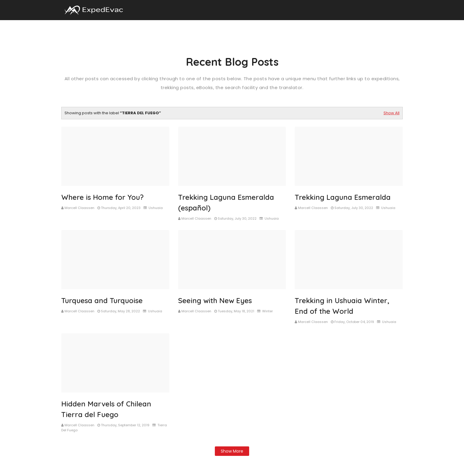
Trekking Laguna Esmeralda (343, 197)
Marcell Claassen (79, 208)
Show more (232, 451)
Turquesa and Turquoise (102, 300)
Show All (391, 113)
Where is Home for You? (102, 197)
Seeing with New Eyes (215, 300)
